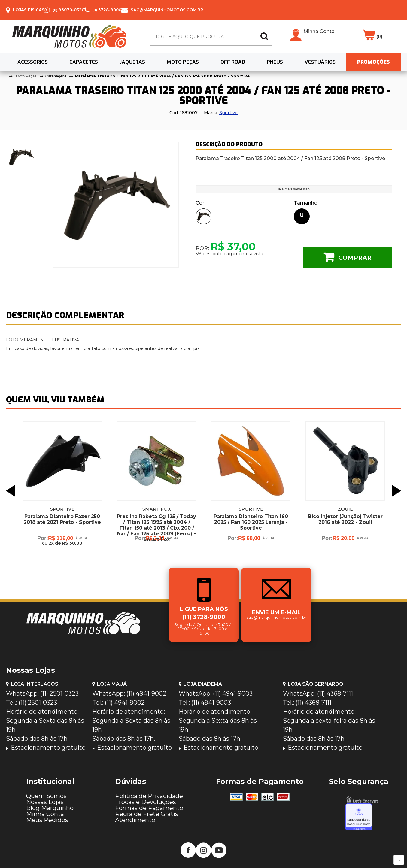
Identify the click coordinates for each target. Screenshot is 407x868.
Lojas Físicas (29, 10)
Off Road (233, 62)
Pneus (275, 62)
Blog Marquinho (50, 808)
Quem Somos (46, 796)
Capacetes (84, 62)
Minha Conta (319, 32)
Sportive (228, 113)
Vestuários (320, 62)
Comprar (355, 258)
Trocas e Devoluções (146, 802)
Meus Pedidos (47, 820)
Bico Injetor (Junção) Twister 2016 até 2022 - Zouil (345, 519)
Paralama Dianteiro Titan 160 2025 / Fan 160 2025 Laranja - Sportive (251, 522)
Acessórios (33, 62)
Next (396, 491)
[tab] (21, 157)
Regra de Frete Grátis (147, 814)
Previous (11, 491)
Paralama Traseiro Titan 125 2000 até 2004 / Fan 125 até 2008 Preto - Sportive (162, 76)
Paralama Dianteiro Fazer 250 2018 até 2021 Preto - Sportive (62, 519)
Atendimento (135, 820)
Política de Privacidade (149, 796)
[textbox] (211, 37)
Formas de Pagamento (149, 808)
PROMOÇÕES (374, 62)
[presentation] (21, 157)
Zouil (345, 509)
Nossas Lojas (45, 802)
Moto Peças (183, 62)
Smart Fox (157, 509)
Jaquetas (132, 62)
